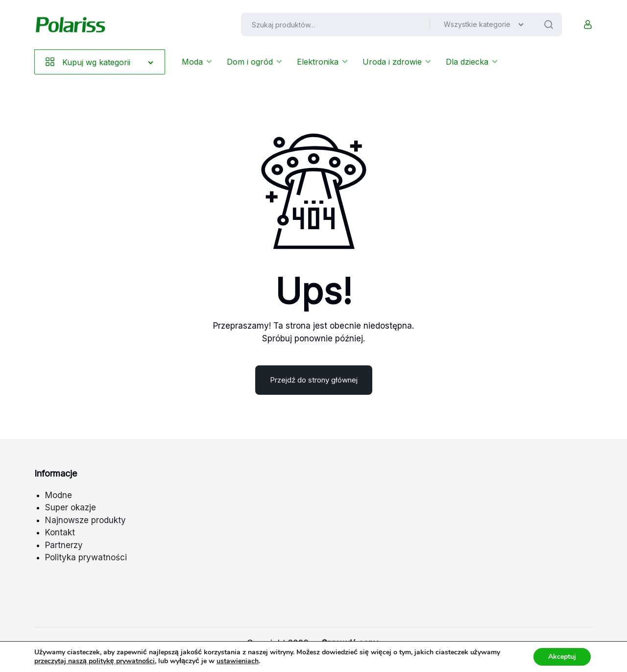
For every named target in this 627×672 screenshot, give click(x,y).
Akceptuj (562, 657)
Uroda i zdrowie (397, 62)
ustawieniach (238, 661)
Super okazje (71, 507)
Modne (59, 495)
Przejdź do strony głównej (314, 380)
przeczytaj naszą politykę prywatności (95, 661)
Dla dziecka (472, 62)
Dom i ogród (254, 62)
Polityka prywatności (86, 557)
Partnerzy (64, 545)
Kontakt (60, 532)
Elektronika (322, 62)
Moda (197, 62)
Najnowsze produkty (85, 520)
